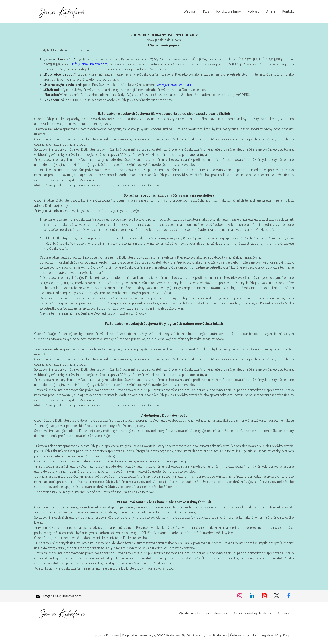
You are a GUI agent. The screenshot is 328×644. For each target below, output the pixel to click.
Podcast (253, 11)
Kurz (206, 11)
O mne (270, 11)
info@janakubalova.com (90, 64)
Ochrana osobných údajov (252, 613)
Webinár (190, 11)
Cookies (284, 613)
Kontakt (288, 11)
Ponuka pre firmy (228, 11)
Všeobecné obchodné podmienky (203, 613)
